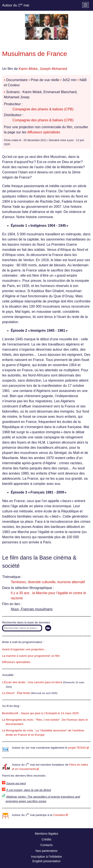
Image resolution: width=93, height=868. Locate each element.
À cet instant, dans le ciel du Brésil (29, 790)
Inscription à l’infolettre (46, 857)
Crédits (47, 839)
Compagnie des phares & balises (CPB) (43, 109)
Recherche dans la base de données (26, 622)
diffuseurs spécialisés (44, 132)
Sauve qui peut (16, 783)
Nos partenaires (47, 851)
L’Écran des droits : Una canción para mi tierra (32, 682)
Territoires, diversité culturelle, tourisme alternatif (48, 582)
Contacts (46, 845)
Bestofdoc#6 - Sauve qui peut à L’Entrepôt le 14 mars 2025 (40, 713)
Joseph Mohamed (53, 69)
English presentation (46, 861)
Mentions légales (47, 834)
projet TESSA (77, 748)
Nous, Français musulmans (32, 609)
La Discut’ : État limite (16, 693)
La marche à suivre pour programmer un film (31, 656)
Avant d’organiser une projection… (24, 649)
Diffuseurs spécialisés (16, 662)
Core (59, 815)
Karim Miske (28, 69)
